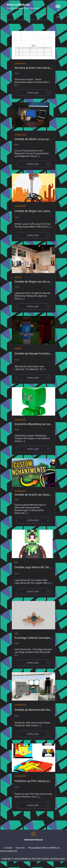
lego (16, 562)
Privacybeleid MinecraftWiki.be (44, 848)
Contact (8, 848)
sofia (16, 633)
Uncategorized (20, 63)
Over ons (20, 848)
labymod (18, 277)
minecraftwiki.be (18, 5)
